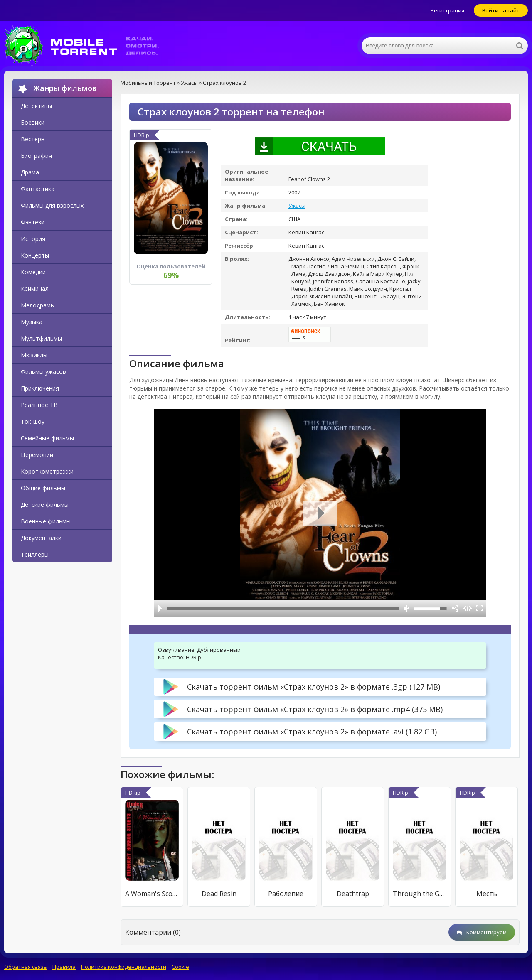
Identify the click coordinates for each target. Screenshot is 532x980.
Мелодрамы (38, 305)
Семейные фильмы (47, 438)
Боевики (33, 122)
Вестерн (33, 139)
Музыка (32, 322)
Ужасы (297, 206)
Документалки (41, 538)
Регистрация (447, 10)
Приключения (40, 388)
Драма (30, 172)
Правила (64, 967)
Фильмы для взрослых (52, 205)
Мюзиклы (34, 355)
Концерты (35, 255)
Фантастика (38, 189)
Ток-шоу (33, 421)
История (33, 239)
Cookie (180, 967)
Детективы (36, 106)
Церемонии (37, 455)
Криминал (35, 289)
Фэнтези (33, 222)
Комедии (33, 272)
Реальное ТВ (39, 405)
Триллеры (35, 554)
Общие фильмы (43, 488)
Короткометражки (47, 471)
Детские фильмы (45, 505)
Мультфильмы (41, 338)
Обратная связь (26, 967)
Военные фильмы (46, 521)
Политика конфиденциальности (124, 967)
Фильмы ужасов (43, 372)
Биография (36, 156)
